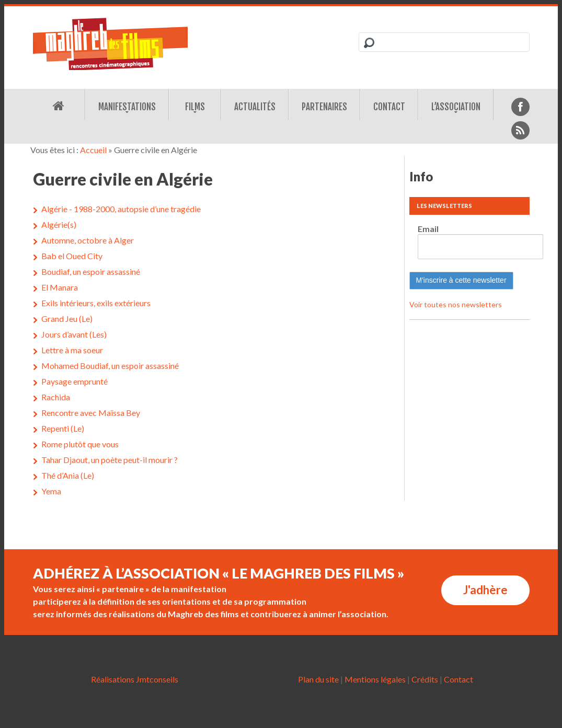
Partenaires (324, 107)
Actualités (255, 107)
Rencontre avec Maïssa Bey (91, 413)
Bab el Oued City (72, 256)
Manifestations (127, 107)
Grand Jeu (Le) (67, 319)
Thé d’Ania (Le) (68, 475)
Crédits (425, 679)
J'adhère (485, 590)
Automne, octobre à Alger (88, 240)
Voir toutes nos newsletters (456, 304)
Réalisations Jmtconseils (135, 679)
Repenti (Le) (63, 428)
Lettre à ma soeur (72, 350)
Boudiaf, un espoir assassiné (91, 271)
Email (428, 229)
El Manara (60, 287)
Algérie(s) (59, 224)
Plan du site (318, 679)
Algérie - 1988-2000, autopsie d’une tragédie (121, 209)
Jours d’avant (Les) (74, 334)
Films (195, 107)
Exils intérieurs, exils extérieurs (96, 303)
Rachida (56, 397)
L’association (456, 107)
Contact (389, 107)
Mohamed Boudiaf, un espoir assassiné (110, 366)
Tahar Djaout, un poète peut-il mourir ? (110, 460)
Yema (51, 491)
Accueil (93, 150)
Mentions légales (375, 679)
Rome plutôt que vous (80, 444)
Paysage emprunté (74, 381)
